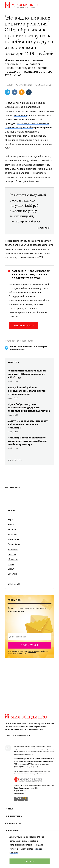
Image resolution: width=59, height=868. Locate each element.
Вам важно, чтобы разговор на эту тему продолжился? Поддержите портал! (31, 274)
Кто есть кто (14, 539)
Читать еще (43, 228)
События (12, 574)
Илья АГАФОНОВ (43, 85)
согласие (32, 651)
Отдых (11, 564)
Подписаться (29, 645)
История (12, 529)
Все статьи (14, 584)
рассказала (21, 115)
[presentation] (29, 637)
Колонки (12, 534)
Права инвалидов (13, 341)
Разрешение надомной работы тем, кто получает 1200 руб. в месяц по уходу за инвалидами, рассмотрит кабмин (28, 208)
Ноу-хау (12, 554)
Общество (13, 559)
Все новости (15, 460)
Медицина (13, 549)
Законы (12, 525)
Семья (11, 569)
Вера (10, 520)
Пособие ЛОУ (27, 341)
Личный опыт (15, 544)
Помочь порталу (23, 326)
